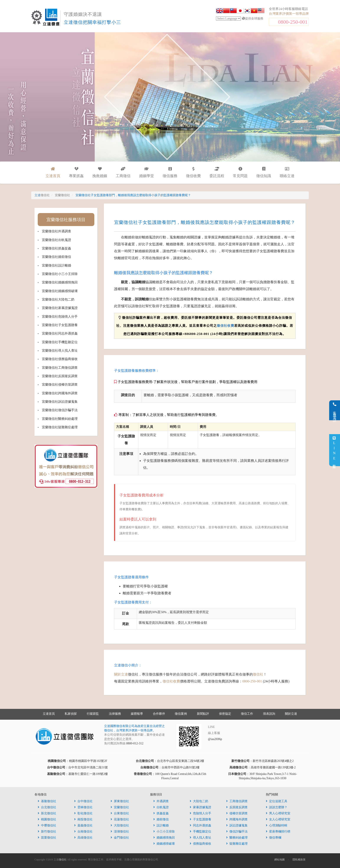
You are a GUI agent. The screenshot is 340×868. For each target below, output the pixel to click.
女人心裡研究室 (278, 819)
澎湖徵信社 (120, 832)
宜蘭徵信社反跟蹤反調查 (60, 376)
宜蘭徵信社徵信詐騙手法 (60, 410)
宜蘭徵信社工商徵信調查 (60, 368)
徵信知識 (264, 172)
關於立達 (121, 674)
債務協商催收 (200, 844)
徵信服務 (170, 172)
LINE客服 (334, 450)
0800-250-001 (293, 22)
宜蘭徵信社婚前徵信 (56, 257)
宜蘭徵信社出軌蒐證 (56, 240)
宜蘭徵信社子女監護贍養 (60, 325)
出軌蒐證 (161, 807)
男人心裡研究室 (278, 813)
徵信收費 (193, 172)
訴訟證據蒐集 (237, 825)
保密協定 (225, 714)
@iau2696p (215, 739)
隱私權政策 (299, 860)
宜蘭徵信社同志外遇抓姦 (60, 333)
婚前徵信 (161, 819)
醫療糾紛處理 (237, 838)
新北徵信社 (47, 813)
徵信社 (258, 674)
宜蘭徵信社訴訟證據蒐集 (60, 402)
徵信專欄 (274, 838)
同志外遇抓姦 (200, 825)
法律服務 (115, 714)
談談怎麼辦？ (277, 807)
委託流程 (217, 172)
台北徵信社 (47, 807)
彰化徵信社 (83, 813)
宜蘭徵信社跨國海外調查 (60, 393)
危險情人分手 (200, 813)
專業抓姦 (76, 172)
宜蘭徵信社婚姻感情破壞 (60, 291)
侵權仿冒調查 (237, 813)
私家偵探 (71, 714)
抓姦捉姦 (161, 813)
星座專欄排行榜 (278, 832)
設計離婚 (161, 825)
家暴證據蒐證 (200, 807)
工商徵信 (123, 172)
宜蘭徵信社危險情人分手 (60, 317)
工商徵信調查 (237, 801)
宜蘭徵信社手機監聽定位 (60, 342)
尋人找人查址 (200, 838)
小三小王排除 (164, 832)
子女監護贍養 (200, 819)
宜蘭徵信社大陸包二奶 (58, 299)
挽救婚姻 (100, 172)
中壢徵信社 (47, 825)
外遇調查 (161, 801)
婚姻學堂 (147, 172)
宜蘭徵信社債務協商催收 (60, 359)
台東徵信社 (120, 813)
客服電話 (335, 410)
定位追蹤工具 (277, 801)
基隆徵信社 (47, 801)
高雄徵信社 (83, 838)
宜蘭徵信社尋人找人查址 (60, 351)
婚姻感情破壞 (164, 844)
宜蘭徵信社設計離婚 (56, 265)
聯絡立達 (287, 172)
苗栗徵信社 (47, 838)
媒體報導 (137, 714)
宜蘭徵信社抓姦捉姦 (56, 248)
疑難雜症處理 (237, 844)
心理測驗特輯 (277, 825)
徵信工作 (247, 714)
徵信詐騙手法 (237, 832)
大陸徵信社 (120, 825)
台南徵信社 (83, 832)
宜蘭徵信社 (120, 807)
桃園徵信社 (47, 819)
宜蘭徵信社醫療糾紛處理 (60, 419)
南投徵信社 (83, 819)
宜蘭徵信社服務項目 (66, 220)
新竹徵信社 (47, 832)
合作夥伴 (159, 714)
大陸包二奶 (199, 801)
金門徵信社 (120, 838)
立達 (42, 195)
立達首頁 (49, 714)
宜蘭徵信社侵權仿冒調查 (60, 385)
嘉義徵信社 (83, 825)
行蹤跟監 (93, 714)
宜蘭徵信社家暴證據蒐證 (60, 308)
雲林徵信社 (83, 807)
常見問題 (240, 172)
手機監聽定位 (200, 832)
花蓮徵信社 (120, 819)
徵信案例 (181, 714)
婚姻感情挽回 (164, 838)
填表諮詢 (269, 714)
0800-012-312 (135, 743)
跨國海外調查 (237, 819)
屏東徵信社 (120, 801)
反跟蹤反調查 (237, 807)
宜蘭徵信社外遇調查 (56, 231)
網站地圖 (280, 860)
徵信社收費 (226, 326)
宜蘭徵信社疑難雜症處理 (60, 427)
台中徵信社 (83, 801)
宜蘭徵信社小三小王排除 (60, 274)
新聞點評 (203, 714)
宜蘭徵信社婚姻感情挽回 (60, 282)
